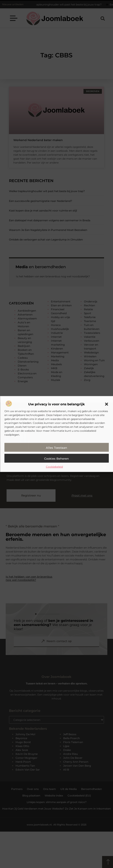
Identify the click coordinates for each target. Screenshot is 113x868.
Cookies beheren (56, 459)
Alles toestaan (56, 448)
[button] (106, 404)
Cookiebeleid (54, 467)
